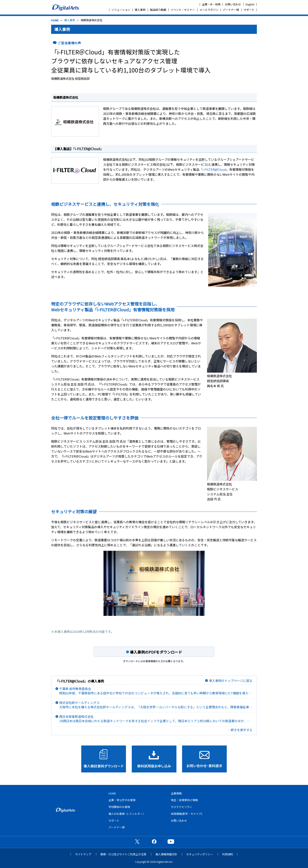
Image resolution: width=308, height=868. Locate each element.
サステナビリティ (182, 807)
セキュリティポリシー (200, 854)
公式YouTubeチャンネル (171, 841)
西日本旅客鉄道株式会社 (156, 719)
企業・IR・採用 (211, 4)
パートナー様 (231, 10)
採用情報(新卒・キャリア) (187, 814)
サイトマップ (83, 854)
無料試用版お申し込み (154, 759)
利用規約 (228, 854)
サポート (249, 10)
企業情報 (176, 793)
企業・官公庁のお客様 (122, 800)
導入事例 (140, 10)
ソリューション (121, 10)
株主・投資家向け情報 (184, 800)
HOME (55, 20)
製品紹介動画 (158, 10)
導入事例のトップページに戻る (231, 681)
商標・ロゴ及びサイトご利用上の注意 (123, 854)
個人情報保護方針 (166, 854)
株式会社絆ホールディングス (156, 705)
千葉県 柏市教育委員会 (156, 691)
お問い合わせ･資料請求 (204, 759)
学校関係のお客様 (119, 807)
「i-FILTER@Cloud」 (88, 149)
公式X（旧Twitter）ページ (137, 841)
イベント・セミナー (183, 10)
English (250, 4)
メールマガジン (209, 10)
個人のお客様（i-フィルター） (127, 814)
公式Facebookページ (154, 841)
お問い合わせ (233, 4)
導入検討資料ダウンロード (104, 759)
